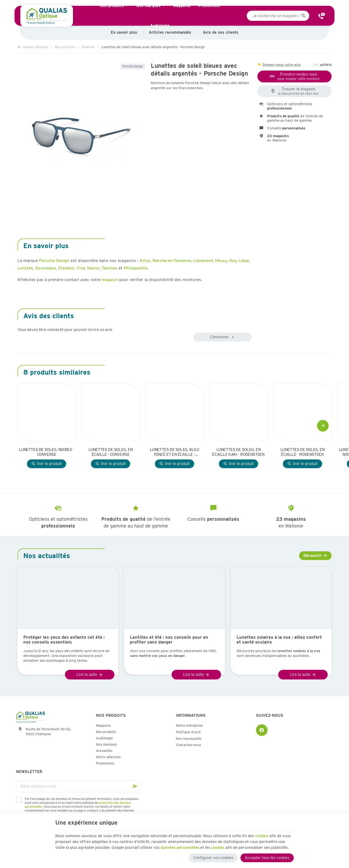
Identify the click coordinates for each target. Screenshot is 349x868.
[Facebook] (262, 730)
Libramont (203, 260)
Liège (244, 260)
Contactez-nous (188, 745)
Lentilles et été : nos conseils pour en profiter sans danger (169, 640)
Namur (93, 268)
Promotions (105, 763)
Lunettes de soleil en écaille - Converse (111, 452)
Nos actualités (47, 556)
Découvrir (313, 556)
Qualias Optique (33, 47)
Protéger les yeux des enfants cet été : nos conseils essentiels (64, 640)
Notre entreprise (189, 726)
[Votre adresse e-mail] (79, 786)
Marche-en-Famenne (172, 260)
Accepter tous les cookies (267, 858)
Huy (233, 260)
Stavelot (66, 268)
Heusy (221, 260)
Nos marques (106, 744)
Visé (81, 268)
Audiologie (104, 738)
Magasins (103, 726)
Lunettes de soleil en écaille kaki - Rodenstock (238, 452)
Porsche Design (133, 66)
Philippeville (135, 268)
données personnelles (180, 848)
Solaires (88, 47)
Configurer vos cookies (213, 858)
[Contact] (322, 16)
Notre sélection (108, 757)
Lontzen (25, 268)
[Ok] (135, 786)
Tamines (109, 268)
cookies (262, 836)
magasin (110, 280)
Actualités (104, 751)
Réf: (316, 65)
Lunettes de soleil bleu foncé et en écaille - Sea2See (175, 452)
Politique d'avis (188, 732)
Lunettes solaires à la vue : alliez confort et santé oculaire (279, 640)
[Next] (323, 426)
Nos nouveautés (189, 739)
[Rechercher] (303, 16)
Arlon (145, 260)
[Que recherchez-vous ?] (278, 16)
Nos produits (65, 47)
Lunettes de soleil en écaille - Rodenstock (303, 452)
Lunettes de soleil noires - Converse (46, 452)
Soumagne (46, 268)
